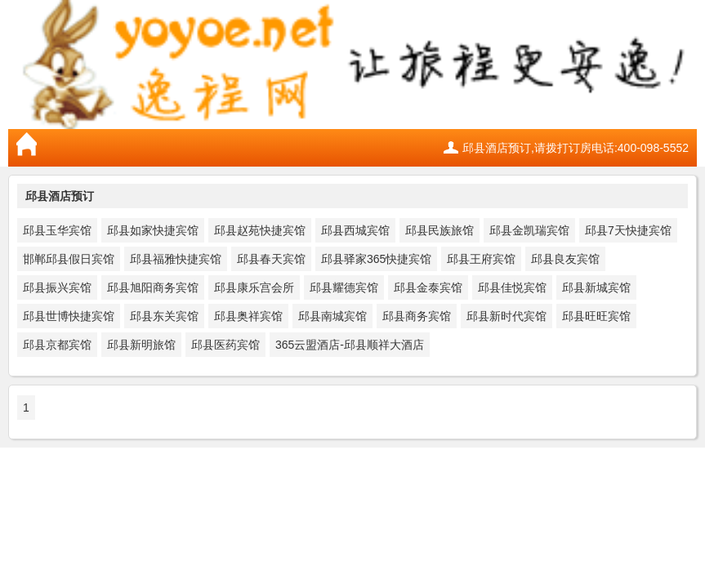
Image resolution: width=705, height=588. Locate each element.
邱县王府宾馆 (481, 259)
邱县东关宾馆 (164, 316)
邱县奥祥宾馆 (248, 316)
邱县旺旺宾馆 (596, 316)
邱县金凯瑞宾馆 (529, 230)
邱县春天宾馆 (271, 259)
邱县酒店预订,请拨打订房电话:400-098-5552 (576, 148)
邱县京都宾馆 (57, 345)
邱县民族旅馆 (440, 230)
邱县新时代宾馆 (506, 316)
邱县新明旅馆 (141, 345)
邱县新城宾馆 (596, 287)
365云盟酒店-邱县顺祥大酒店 (350, 345)
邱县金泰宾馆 (428, 287)
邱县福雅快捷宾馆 (176, 259)
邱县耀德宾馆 (344, 287)
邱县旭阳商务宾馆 (153, 287)
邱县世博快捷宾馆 (69, 316)
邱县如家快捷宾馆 (153, 230)
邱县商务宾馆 (417, 316)
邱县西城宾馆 (355, 230)
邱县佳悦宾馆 (512, 287)
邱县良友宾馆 (565, 259)
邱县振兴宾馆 (57, 287)
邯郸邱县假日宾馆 (69, 259)
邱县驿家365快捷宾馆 (376, 259)
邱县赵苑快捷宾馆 (260, 230)
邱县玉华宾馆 (57, 230)
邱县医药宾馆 (225, 345)
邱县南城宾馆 (332, 316)
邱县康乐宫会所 (254, 287)
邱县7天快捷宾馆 (628, 230)
